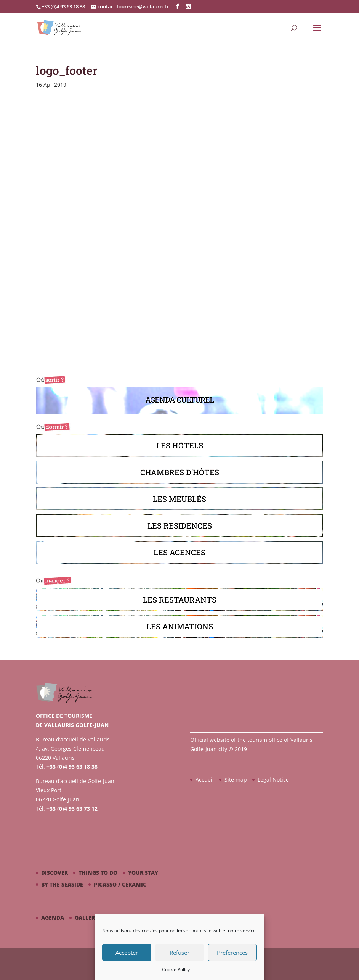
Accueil (205, 779)
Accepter (127, 953)
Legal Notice (273, 779)
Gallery (87, 918)
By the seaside (62, 884)
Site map (236, 779)
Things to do (98, 873)
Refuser (179, 953)
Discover (54, 873)
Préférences (232, 953)
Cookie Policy (176, 970)
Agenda (53, 918)
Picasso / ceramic (120, 884)
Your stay (143, 873)
